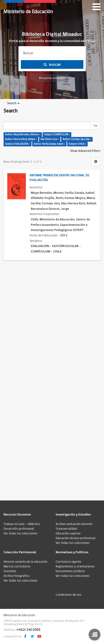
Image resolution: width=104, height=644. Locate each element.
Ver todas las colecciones (20, 533)
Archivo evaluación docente (74, 524)
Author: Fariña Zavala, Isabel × (49, 144)
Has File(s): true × (50, 139)
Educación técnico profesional (76, 538)
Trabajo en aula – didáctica (22, 524)
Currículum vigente (68, 562)
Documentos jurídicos (70, 571)
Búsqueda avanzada (52, 78)
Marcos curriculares (17, 566)
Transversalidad (66, 529)
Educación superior (68, 533)
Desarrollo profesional (19, 529)
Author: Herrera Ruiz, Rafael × (21, 139)
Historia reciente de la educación (25, 562)
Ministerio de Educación (28, 12)
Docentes (10, 571)
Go (95, 126)
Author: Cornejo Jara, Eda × (77, 139)
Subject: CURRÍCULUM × (57, 134)
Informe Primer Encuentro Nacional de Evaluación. (59, 178)
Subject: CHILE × (77, 144)
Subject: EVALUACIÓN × (17, 144)
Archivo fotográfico (16, 576)
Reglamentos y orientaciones (75, 566)
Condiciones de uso (68, 595)
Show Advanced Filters (85, 151)
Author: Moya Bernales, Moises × (23, 134)
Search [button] (13, 103)
